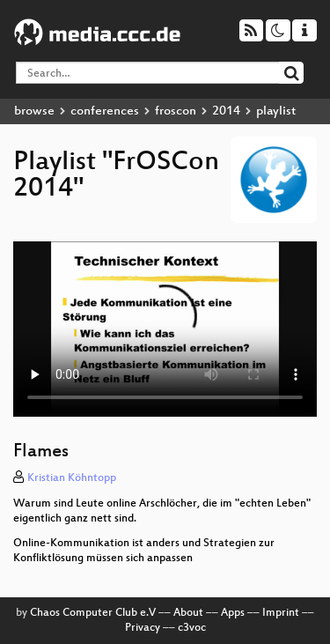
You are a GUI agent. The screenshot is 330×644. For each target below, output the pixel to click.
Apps (233, 613)
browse (34, 111)
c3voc (192, 628)
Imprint (281, 613)
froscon (176, 111)
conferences (105, 111)
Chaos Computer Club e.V (93, 613)
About (188, 613)
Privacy (143, 628)
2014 (226, 111)
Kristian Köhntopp (72, 478)
